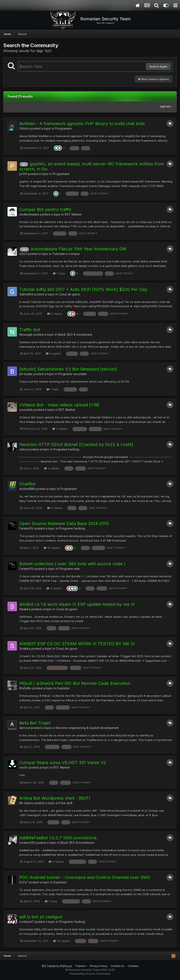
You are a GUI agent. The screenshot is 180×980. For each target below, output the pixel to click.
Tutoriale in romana (66, 254)
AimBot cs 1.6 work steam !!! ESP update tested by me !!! (77, 604)
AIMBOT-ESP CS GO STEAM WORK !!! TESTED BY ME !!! (77, 644)
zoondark (26, 410)
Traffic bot (30, 330)
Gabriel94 (26, 294)
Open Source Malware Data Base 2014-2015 (64, 524)
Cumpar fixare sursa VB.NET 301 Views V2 (63, 763)
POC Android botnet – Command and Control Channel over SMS (85, 877)
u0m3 (23, 254)
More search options (153, 79)
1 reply (59, 273)
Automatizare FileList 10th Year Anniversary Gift (78, 249)
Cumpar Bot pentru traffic (45, 209)
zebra (23, 449)
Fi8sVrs (24, 128)
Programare (63, 128)
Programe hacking (66, 449)
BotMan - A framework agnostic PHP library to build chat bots (82, 124)
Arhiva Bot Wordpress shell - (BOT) (55, 798)
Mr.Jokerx (26, 803)
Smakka (25, 609)
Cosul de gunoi (69, 294)
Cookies (133, 966)
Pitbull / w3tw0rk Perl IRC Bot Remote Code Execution (75, 683)
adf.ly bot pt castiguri (41, 917)
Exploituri (63, 688)
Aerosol (25, 728)
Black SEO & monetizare (75, 334)
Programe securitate (72, 374)
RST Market (73, 214)
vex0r (23, 767)
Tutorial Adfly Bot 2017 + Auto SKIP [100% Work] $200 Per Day (83, 289)
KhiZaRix (25, 688)
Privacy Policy (99, 966)
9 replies (53, 353)
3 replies (60, 429)
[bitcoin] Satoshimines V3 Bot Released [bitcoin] (68, 369)
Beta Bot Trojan (35, 723)
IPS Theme (49, 966)
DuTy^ (24, 882)
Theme (81, 966)
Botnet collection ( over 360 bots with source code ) (72, 564)
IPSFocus (66, 966)
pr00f (23, 174)
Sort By (166, 107)
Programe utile (69, 569)
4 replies (55, 314)
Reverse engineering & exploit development (87, 728)
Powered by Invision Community (90, 974)
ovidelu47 (26, 922)
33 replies (62, 941)
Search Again (158, 66)
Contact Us (118, 966)
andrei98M (27, 489)
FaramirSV (26, 528)
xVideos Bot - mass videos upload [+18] (59, 405)
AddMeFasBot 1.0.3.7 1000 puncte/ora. (58, 838)
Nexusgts (26, 334)
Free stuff (66, 803)
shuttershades (29, 214)
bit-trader (26, 374)
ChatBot (27, 484)
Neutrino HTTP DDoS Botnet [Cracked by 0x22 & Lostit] (76, 444)
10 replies (52, 548)
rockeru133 (27, 843)
